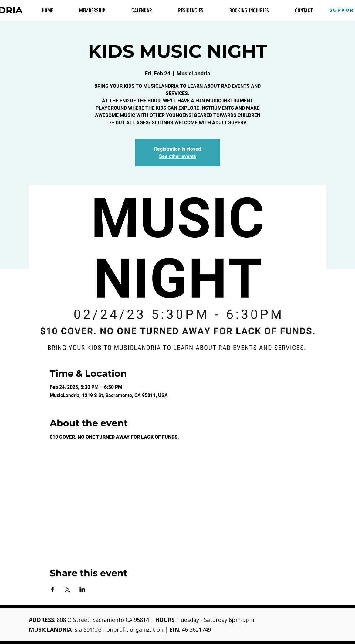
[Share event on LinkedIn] (82, 589)
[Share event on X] (68, 589)
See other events (177, 156)
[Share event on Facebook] (53, 589)
